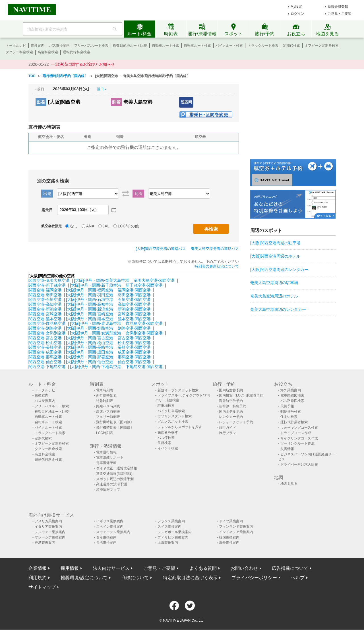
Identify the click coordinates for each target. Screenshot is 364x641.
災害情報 (287, 449)
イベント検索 (168, 448)
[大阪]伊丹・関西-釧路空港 (90, 328)
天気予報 (287, 406)
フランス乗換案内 (171, 521)
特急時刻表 (105, 401)
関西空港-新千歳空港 (47, 285)
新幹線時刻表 (106, 395)
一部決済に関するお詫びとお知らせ (83, 64)
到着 (116, 102)
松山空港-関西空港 (134, 343)
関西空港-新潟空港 (45, 309)
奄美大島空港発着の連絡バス (215, 249)
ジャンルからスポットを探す (180, 427)
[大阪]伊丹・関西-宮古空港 (90, 338)
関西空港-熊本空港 (45, 319)
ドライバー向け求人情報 (299, 465)
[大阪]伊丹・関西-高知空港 (90, 304)
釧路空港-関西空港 (134, 328)
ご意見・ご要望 (340, 14)
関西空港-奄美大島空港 (49, 280)
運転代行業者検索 (294, 422)
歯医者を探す (168, 432)
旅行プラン (227, 433)
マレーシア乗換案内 (50, 537)
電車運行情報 (106, 452)
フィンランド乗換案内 (236, 527)
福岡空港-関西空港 (134, 290)
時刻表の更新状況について (217, 266)
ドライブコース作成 (296, 433)
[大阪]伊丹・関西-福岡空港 (90, 290)
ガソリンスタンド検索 (175, 416)
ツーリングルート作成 (297, 443)
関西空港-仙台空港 (45, 362)
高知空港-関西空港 (134, 304)
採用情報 (70, 568)
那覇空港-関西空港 (134, 357)
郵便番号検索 (291, 412)
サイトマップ (42, 587)
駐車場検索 (166, 406)
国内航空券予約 (231, 390)
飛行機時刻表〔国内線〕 (115, 422)
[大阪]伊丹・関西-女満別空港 (96, 333)
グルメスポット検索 (173, 422)
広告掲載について (290, 568)
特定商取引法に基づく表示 (190, 578)
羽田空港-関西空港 (134, 295)
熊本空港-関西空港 (134, 319)
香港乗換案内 (45, 543)
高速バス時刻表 (108, 412)
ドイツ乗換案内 (231, 521)
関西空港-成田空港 (45, 352)
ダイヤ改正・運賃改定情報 (117, 468)
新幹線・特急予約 (233, 406)
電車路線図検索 (292, 395)
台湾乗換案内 (106, 543)
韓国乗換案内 (229, 537)
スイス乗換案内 (169, 527)
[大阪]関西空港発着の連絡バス (161, 249)
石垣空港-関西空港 (134, 299)
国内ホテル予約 (231, 412)
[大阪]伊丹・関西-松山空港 (90, 343)
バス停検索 (166, 438)
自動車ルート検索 (166, 46)
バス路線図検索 (292, 401)
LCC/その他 (128, 226)
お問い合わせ (244, 568)
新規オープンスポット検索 (178, 390)
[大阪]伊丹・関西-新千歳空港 (96, 285)
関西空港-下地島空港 (47, 367)
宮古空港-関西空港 (134, 338)
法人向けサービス (111, 568)
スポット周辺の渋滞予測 (115, 479)
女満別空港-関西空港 (144, 333)
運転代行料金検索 (76, 52)
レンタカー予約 (231, 417)
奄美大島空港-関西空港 (154, 280)
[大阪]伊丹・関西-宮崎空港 (90, 314)
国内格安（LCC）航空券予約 (241, 395)
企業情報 (38, 568)
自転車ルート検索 (197, 46)
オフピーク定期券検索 (322, 46)
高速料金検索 (48, 52)
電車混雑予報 (106, 463)
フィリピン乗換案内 (173, 537)
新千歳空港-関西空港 (144, 285)
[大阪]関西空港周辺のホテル (275, 256)
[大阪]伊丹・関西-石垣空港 (90, 299)
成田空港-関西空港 (134, 352)
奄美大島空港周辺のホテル (274, 296)
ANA (90, 226)
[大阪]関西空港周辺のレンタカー (279, 270)
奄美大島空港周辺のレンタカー (278, 309)
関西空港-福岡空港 (45, 290)
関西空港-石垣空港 (45, 299)
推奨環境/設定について (84, 578)
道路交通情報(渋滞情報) (114, 474)
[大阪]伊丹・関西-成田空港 (90, 352)
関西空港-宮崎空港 (45, 314)
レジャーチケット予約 (236, 422)
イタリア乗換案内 (48, 527)
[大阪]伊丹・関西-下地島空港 (96, 367)
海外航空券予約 (231, 401)
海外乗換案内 (291, 390)
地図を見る (289, 484)
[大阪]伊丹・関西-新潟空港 (90, 309)
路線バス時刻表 (108, 406)
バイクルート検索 (229, 46)
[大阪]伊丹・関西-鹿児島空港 (96, 323)
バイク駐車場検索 (171, 411)
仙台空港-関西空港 (134, 362)
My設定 (296, 7)
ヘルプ (298, 578)
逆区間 (186, 102)
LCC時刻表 (105, 433)
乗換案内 (38, 46)
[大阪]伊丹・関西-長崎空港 (90, 347)
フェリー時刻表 (108, 417)
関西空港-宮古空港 (45, 338)
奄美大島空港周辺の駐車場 (274, 283)
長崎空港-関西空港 (134, 347)
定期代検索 (291, 46)
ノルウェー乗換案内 (50, 532)
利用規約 (38, 578)
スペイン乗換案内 (110, 527)
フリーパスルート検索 (91, 46)
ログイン (297, 14)
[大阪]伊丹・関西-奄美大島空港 (102, 280)
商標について (135, 578)
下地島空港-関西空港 (144, 367)
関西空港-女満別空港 (47, 333)
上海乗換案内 (168, 543)
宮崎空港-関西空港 (134, 314)
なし (74, 226)
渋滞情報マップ (108, 490)
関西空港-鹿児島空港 (47, 323)
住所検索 (164, 443)
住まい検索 (289, 417)
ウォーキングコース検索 (299, 428)
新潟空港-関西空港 (134, 309)
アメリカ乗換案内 (48, 521)
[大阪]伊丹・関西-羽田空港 (90, 295)
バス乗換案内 (59, 46)
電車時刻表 (105, 390)
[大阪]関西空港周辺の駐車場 (275, 243)
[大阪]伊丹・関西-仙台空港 (90, 362)
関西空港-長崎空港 (45, 347)
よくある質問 (203, 568)
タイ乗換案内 (106, 537)
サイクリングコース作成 (299, 438)
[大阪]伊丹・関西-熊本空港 (90, 319)
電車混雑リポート (110, 457)
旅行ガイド (227, 428)
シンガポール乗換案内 (175, 532)
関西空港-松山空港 (45, 343)
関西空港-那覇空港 (45, 357)
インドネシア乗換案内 (236, 532)
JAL (106, 226)
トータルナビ (16, 46)
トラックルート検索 (263, 46)
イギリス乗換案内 (110, 521)
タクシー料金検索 (19, 52)
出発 (41, 102)
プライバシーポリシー (254, 578)
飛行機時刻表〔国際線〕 (115, 428)
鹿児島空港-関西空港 (144, 323)
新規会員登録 (338, 7)
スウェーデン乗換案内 (113, 532)
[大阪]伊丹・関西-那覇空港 (90, 357)
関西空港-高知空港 (45, 304)
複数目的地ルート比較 (130, 46)
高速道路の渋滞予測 (111, 484)
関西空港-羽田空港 (45, 295)
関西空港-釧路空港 (45, 328)
